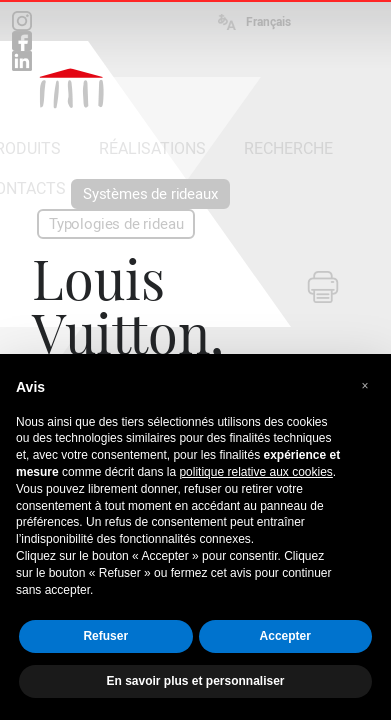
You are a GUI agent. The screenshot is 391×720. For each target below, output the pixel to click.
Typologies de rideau (116, 224)
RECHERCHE (288, 148)
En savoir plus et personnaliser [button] (195, 681)
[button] (365, 386)
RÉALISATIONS (152, 148)
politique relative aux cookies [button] (255, 472)
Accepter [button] (285, 636)
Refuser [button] (105, 636)
